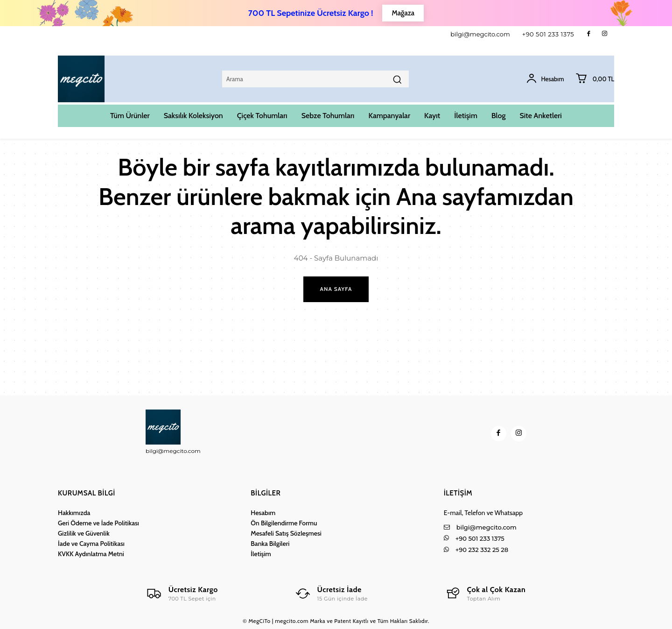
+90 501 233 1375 (548, 34)
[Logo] (182, 594)
